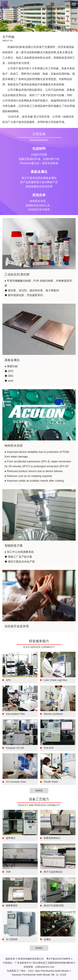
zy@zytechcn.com (45, 967)
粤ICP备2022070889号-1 (59, 959)
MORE (39, 791)
